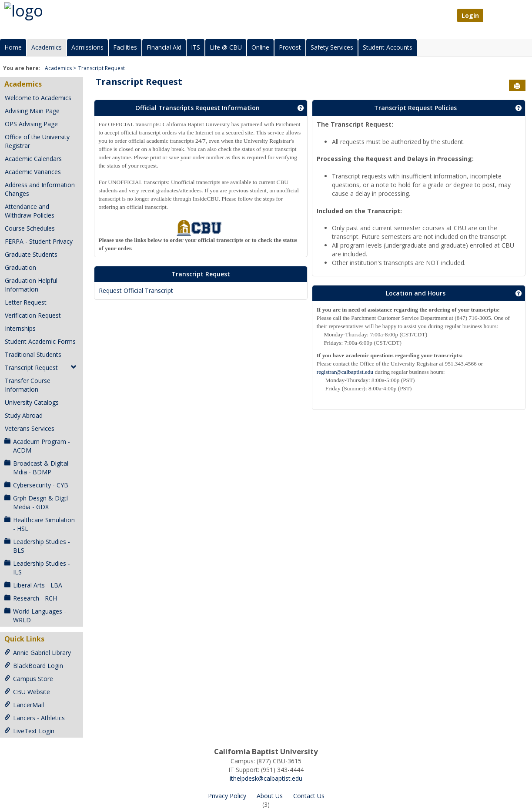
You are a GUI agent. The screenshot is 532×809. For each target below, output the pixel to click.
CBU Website (27, 692)
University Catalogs (32, 402)
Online (260, 47)
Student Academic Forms (40, 341)
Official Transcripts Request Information (197, 108)
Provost (290, 47)
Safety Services (332, 47)
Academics (47, 47)
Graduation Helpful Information (31, 285)
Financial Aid (164, 47)
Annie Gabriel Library (38, 653)
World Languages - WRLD (35, 616)
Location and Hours (416, 293)
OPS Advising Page (31, 124)
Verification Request (33, 315)
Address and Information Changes (40, 189)
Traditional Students (33, 354)
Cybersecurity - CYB (36, 485)
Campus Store (29, 679)
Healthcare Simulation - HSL (40, 524)
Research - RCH (31, 598)
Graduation (20, 267)
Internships (20, 328)
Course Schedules (30, 228)
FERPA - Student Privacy (39, 241)
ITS (196, 47)
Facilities (125, 47)
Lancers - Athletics (35, 718)
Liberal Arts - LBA (33, 585)
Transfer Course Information (28, 385)
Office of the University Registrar (37, 141)
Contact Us (309, 796)
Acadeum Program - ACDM (37, 446)
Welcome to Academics (38, 98)
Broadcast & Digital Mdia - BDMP (36, 468)
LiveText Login (29, 731)
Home (13, 47)
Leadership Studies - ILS (37, 568)
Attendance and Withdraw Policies (30, 211)
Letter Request (26, 302)
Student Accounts (388, 47)
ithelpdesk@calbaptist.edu (266, 778)
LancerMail (24, 705)
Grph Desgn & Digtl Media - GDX (36, 502)
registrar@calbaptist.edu (345, 372)
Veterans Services (30, 428)
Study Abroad (24, 415)
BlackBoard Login (34, 666)
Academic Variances (33, 172)
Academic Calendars (33, 159)
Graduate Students (31, 254)
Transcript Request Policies (415, 108)
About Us (270, 796)
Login (470, 15)
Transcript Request (102, 68)
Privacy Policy (227, 796)
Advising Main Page (32, 111)
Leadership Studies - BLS (37, 546)
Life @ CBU (226, 47)
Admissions (87, 47)
